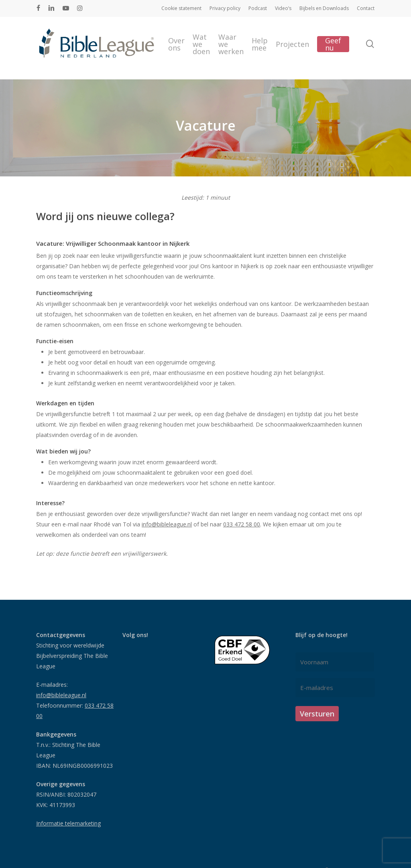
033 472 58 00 (242, 524)
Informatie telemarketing (68, 823)
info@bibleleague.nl (167, 524)
